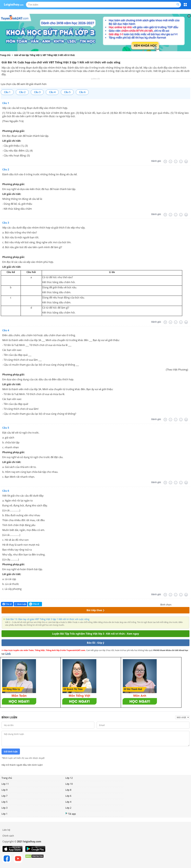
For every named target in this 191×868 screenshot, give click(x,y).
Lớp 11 (5, 784)
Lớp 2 (68, 808)
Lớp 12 (69, 778)
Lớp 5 (5, 802)
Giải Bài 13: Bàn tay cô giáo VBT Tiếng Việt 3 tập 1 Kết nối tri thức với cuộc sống (47, 619)
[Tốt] (181, 161)
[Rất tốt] (186, 161)
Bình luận (21, 604)
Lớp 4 (68, 802)
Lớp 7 (5, 796)
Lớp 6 (68, 796)
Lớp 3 (5, 808)
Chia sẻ (7, 604)
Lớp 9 (5, 790)
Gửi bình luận (11, 752)
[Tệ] (170, 161)
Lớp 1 (5, 814)
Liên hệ (6, 830)
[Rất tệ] (165, 161)
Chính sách (8, 836)
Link (8, 654)
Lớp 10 (69, 784)
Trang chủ (7, 778)
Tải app (71, 814)
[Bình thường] (176, 161)
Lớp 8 (68, 790)
